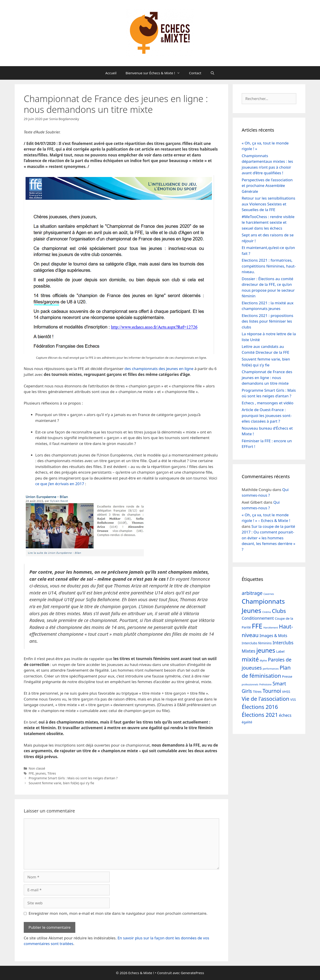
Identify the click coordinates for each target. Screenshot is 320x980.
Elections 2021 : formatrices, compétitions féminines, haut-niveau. (269, 266)
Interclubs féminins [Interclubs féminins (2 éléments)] (257, 643)
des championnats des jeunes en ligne (159, 369)
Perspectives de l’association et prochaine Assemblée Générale (267, 186)
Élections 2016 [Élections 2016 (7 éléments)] (260, 707)
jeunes (41, 773)
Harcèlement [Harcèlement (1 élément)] (271, 628)
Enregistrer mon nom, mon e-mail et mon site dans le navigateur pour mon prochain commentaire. (118, 913)
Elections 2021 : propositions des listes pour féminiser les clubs (268, 321)
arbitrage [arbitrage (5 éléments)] (252, 593)
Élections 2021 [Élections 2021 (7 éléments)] (260, 715)
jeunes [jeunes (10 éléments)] (266, 650)
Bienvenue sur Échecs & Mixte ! (155, 73)
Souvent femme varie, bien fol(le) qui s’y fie (62, 783)
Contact (195, 73)
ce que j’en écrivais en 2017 (60, 484)
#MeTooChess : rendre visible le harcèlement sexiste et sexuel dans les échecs (268, 222)
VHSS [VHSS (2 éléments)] (286, 691)
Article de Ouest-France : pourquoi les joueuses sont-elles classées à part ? (267, 415)
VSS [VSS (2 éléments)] (293, 699)
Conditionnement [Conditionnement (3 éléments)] (258, 618)
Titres (52, 773)
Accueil (111, 73)
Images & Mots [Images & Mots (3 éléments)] (273, 636)
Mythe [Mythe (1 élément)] (263, 661)
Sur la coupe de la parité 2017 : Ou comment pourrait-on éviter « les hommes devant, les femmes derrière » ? (269, 538)
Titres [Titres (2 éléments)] (257, 691)
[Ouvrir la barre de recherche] (212, 73)
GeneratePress (192, 973)
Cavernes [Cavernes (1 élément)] (269, 594)
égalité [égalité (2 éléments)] (247, 722)
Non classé (37, 768)
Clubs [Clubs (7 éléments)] (279, 611)
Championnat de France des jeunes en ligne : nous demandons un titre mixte (267, 377)
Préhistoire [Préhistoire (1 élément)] (265, 684)
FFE (31, 773)
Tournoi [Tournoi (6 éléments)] (272, 691)
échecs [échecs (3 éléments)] (285, 715)
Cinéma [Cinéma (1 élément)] (267, 612)
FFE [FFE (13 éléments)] (257, 626)
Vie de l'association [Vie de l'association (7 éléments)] (265, 699)
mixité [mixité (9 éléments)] (250, 659)
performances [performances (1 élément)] (271, 669)
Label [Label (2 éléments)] (280, 651)
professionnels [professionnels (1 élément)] (250, 684)
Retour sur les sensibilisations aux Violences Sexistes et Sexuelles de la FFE (269, 204)
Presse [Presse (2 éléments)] (287, 676)
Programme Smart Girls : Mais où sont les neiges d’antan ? (73, 778)
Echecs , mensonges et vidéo (268, 403)
